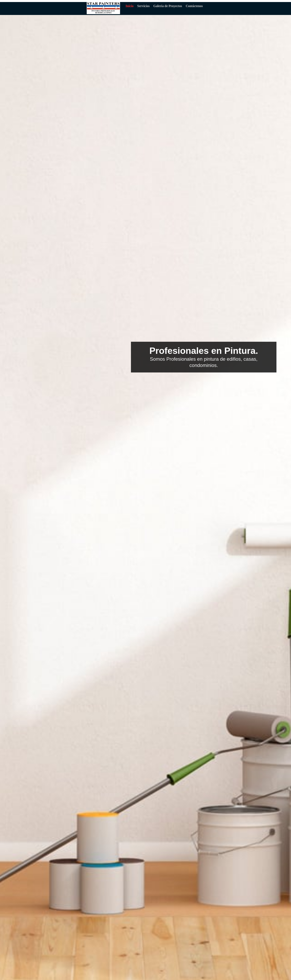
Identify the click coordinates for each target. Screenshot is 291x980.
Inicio (130, 6)
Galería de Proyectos (168, 6)
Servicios (143, 6)
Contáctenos (194, 6)
